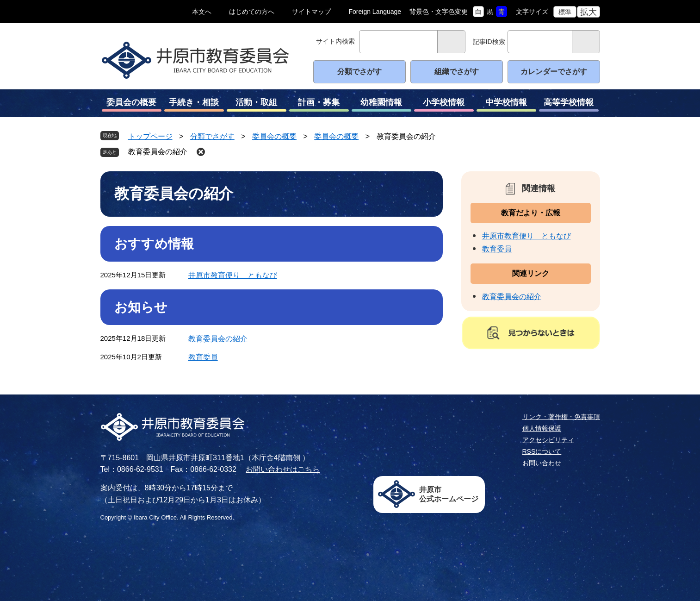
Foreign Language (375, 12)
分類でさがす (359, 72)
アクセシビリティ (548, 440)
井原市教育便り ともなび (233, 275)
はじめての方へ (252, 12)
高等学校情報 (569, 105)
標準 (565, 12)
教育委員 (203, 357)
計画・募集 (319, 105)
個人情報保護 (542, 428)
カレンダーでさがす (554, 72)
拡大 (588, 12)
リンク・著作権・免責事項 (561, 417)
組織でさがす (457, 72)
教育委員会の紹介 (158, 152)
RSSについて (542, 451)
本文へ (202, 12)
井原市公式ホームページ (449, 494)
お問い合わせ (542, 463)
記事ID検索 (489, 42)
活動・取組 (257, 105)
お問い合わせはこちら (283, 469)
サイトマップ (311, 12)
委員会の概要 (132, 105)
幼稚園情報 (381, 105)
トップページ (150, 136)
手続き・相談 (194, 105)
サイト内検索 (335, 41)
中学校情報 (506, 105)
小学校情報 (444, 105)
